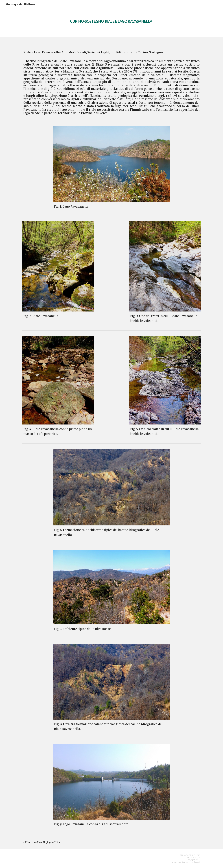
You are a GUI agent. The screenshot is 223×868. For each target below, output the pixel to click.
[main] (111, 19)
